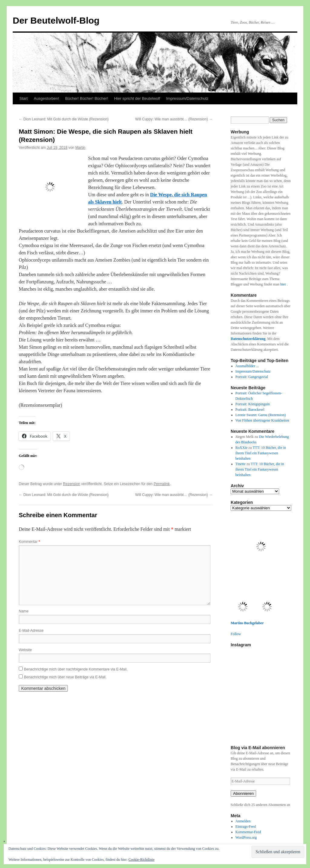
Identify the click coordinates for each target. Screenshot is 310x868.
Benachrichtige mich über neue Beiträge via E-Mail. (65, 677)
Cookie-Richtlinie (141, 860)
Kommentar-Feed (248, 832)
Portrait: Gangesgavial (252, 377)
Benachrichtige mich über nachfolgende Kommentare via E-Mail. (76, 669)
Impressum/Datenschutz (187, 98)
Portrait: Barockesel (250, 410)
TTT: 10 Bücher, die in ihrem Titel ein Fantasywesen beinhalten (261, 453)
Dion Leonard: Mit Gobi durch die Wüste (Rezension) (64, 119)
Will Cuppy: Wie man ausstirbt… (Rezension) (174, 119)
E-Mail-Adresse (31, 631)
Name (24, 611)
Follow (236, 634)
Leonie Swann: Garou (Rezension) (261, 415)
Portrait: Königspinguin (253, 404)
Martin (80, 148)
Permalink (162, 484)
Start (23, 98)
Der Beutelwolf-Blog (56, 20)
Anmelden (243, 821)
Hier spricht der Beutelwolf (137, 98)
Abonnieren (243, 793)
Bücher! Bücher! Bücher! (87, 98)
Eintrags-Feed (246, 827)
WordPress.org (246, 837)
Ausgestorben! (46, 98)
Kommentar (29, 542)
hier (284, 284)
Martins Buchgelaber (247, 623)
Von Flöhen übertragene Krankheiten (262, 420)
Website (25, 650)
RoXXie (242, 448)
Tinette (241, 464)
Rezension (72, 484)
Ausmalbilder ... (247, 366)
